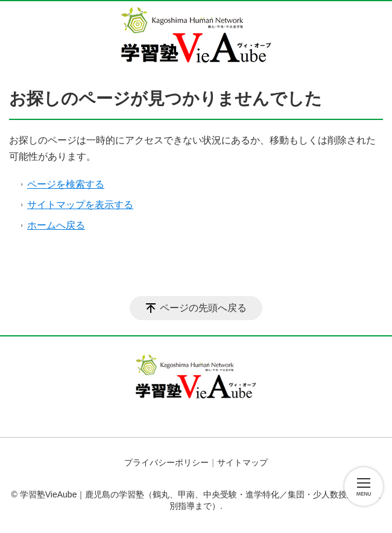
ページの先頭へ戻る (203, 308)
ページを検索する (66, 184)
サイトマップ (242, 462)
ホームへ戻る (56, 225)
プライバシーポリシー (166, 462)
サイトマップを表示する (80, 205)
